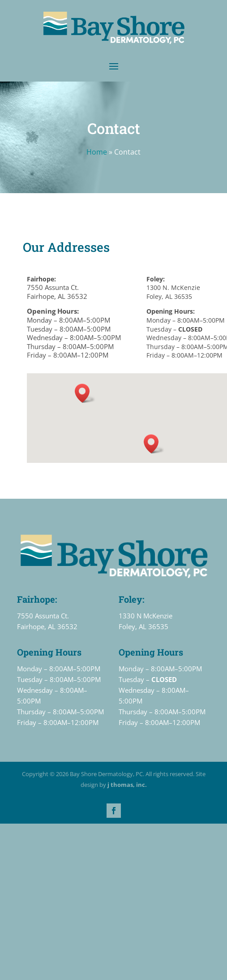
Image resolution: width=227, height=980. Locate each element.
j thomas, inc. (127, 785)
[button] (85, 393)
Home (97, 152)
